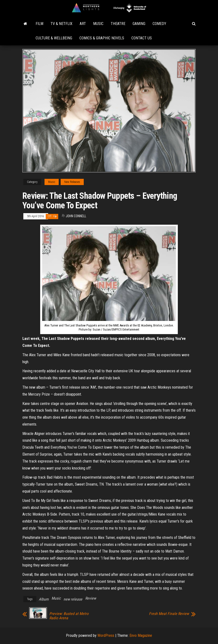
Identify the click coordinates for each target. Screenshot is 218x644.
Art (83, 24)
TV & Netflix (61, 24)
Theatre (118, 24)
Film (39, 24)
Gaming (139, 24)
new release (73, 599)
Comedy (159, 24)
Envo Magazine (141, 635)
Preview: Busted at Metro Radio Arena (69, 616)
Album (44, 599)
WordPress (106, 635)
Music (98, 24)
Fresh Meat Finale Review (169, 614)
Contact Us (142, 38)
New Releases (72, 182)
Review (91, 598)
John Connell (76, 216)
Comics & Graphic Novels (102, 38)
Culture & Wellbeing (54, 38)
